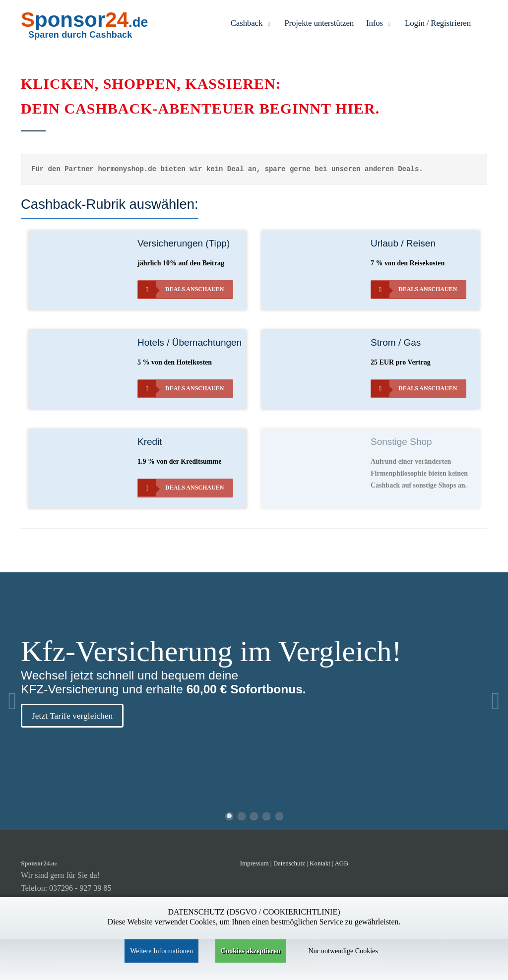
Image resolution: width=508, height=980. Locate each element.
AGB (341, 863)
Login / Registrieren (438, 23)
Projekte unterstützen (319, 23)
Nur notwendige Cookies (343, 951)
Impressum (254, 863)
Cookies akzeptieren (251, 951)
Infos (379, 23)
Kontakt (321, 863)
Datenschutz (289, 863)
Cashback (252, 23)
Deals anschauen (181, 289)
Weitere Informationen (161, 951)
